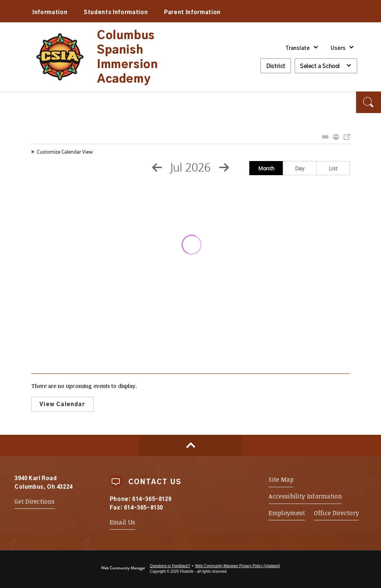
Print (336, 137)
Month (266, 168)
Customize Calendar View (65, 152)
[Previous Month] (157, 167)
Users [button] (338, 48)
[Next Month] (224, 167)
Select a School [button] (320, 66)
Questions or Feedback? (170, 566)
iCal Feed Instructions (325, 137)
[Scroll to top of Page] (190, 445)
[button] (369, 102)
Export (347, 137)
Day (300, 168)
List (333, 168)
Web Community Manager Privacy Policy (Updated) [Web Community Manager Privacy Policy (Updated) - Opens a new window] (237, 566)
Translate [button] (298, 48)
